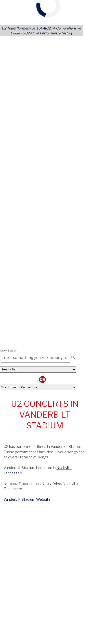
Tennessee (13, 473)
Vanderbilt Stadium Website (27, 499)
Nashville (64, 468)
